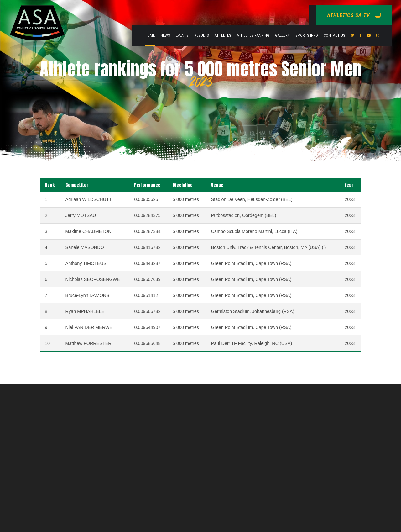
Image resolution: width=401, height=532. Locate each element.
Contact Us (334, 36)
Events (182, 36)
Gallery (282, 36)
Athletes (223, 36)
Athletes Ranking (253, 36)
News (165, 36)
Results (202, 36)
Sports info (307, 36)
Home (150, 36)
